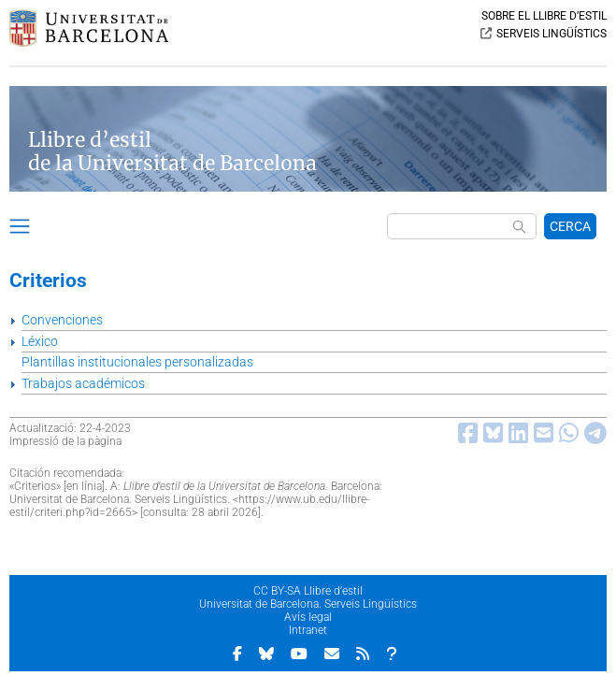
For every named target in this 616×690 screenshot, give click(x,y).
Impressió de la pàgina (65, 441)
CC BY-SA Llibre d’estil (308, 591)
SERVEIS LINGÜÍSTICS (552, 34)
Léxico (40, 341)
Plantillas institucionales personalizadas (137, 362)
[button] (20, 229)
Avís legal (308, 617)
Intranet (308, 630)
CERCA (570, 226)
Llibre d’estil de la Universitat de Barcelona (172, 151)
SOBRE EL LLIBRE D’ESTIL (544, 16)
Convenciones (62, 320)
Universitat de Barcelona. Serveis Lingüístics (308, 604)
